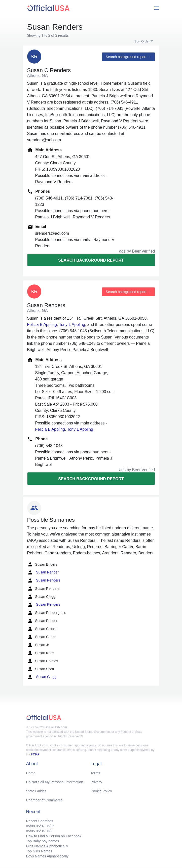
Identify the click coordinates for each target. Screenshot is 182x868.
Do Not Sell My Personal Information (55, 782)
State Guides (36, 791)
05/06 (50, 826)
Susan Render (43, 572)
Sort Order (142, 41)
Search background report (91, 260)
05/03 (50, 831)
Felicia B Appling (42, 325)
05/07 (40, 826)
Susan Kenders (44, 605)
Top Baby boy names (43, 841)
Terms (95, 773)
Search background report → (128, 57)
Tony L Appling (72, 325)
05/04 (40, 831)
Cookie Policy (101, 791)
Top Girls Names (39, 851)
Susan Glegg (42, 677)
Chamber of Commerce (45, 800)
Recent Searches (40, 821)
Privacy (96, 782)
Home (31, 773)
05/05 (31, 831)
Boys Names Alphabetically (47, 856)
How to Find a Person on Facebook (54, 836)
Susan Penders (44, 581)
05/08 (31, 826)
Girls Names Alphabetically (47, 846)
